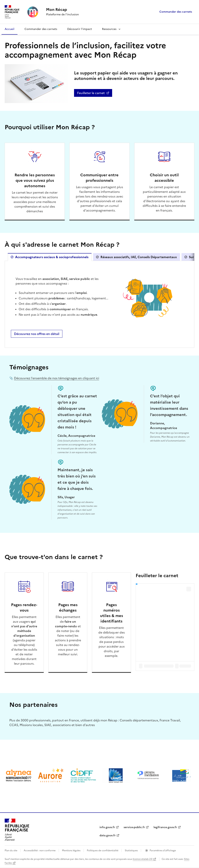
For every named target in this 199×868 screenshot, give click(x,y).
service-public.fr (134, 827)
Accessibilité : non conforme (40, 851)
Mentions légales (71, 851)
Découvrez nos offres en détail (37, 334)
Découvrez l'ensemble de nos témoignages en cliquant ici (57, 378)
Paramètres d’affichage (163, 851)
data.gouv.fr (108, 835)
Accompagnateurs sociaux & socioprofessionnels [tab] (52, 257)
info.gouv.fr (107, 827)
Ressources (109, 29)
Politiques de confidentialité (103, 851)
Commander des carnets (176, 12)
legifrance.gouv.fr (165, 827)
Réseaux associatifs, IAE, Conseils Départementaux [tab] (139, 257)
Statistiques (131, 851)
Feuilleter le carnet (95, 94)
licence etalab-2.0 (143, 859)
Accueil (10, 29)
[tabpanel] (99, 304)
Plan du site (11, 851)
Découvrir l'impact (80, 29)
